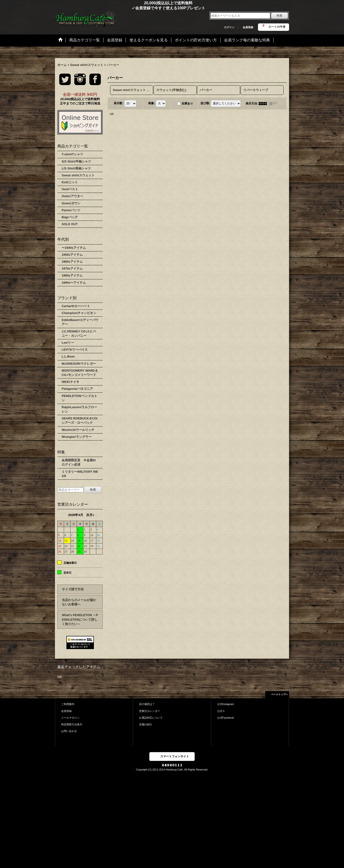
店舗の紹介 (146, 724)
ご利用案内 (68, 704)
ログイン (229, 27)
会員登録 (248, 27)
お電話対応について (151, 718)
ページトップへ (279, 694)
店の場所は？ (147, 704)
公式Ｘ (221, 711)
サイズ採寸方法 (73, 589)
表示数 (118, 103)
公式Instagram (226, 704)
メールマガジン (70, 718)
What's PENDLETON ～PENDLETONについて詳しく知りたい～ (80, 619)
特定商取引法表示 (72, 724)
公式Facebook (226, 718)
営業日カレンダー (150, 711)
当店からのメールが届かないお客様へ (79, 602)
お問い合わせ (69, 731)
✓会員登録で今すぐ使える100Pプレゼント (130, 8)
